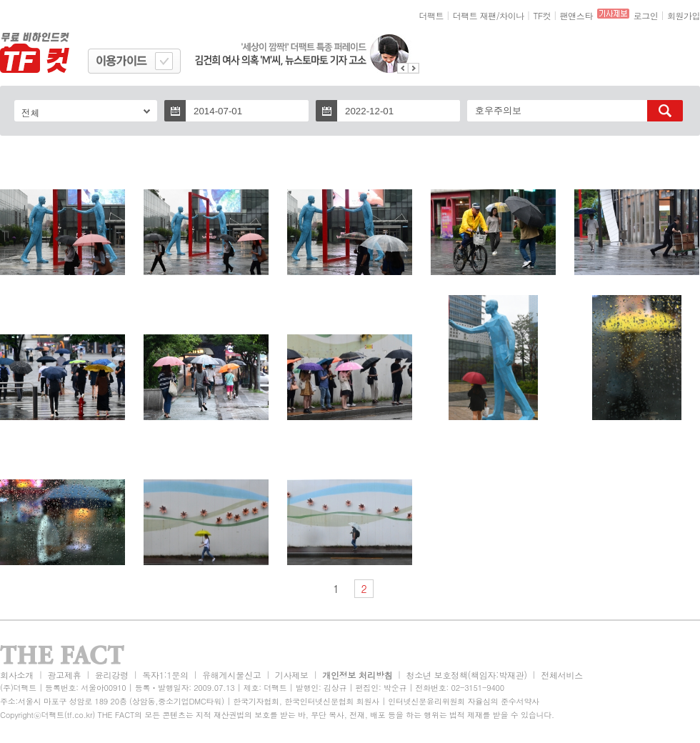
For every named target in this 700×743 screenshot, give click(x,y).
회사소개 (17, 675)
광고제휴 (64, 675)
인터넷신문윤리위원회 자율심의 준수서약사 (464, 701)
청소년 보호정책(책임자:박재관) (467, 675)
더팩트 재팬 (475, 15)
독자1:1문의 (165, 675)
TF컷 (542, 15)
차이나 (512, 15)
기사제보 (292, 675)
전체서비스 (562, 675)
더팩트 (432, 15)
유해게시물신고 (231, 675)
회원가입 (684, 15)
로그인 (646, 15)
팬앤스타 (576, 15)
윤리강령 (112, 675)
